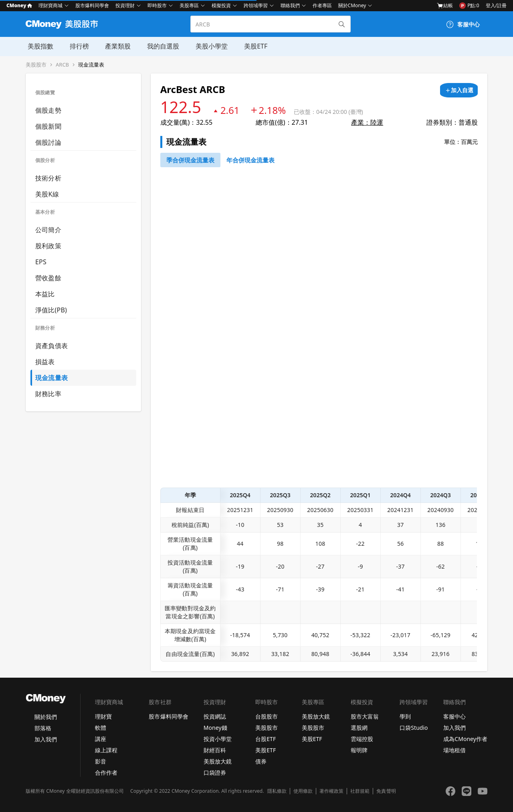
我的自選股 (160, 46)
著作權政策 (331, 791)
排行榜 (77, 46)
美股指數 (38, 46)
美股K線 (47, 194)
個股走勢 (48, 110)
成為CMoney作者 (465, 739)
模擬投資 (221, 5)
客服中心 (454, 716)
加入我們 (46, 739)
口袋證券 (215, 773)
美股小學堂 (208, 46)
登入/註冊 (496, 5)
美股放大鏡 (218, 761)
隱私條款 (277, 791)
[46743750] (250, 160)
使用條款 (303, 791)
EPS (41, 262)
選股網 (359, 728)
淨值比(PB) (51, 310)
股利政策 (48, 246)
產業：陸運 (367, 122)
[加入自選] (459, 90)
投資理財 (125, 5)
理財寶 (103, 716)
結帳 (445, 6)
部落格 (43, 728)
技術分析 (48, 178)
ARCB (62, 65)
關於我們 (46, 717)
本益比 (45, 294)
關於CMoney (352, 5)
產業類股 (115, 46)
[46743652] (190, 160)
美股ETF (252, 46)
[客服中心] (463, 24)
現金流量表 (91, 65)
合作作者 (106, 773)
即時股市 (157, 5)
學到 (405, 716)
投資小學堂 (218, 739)
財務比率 (48, 394)
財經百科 (215, 750)
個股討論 (48, 142)
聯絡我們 (290, 5)
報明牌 (359, 750)
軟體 (101, 728)
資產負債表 (52, 346)
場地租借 (454, 750)
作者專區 (322, 5)
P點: (469, 6)
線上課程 (106, 750)
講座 (101, 739)
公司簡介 (48, 230)
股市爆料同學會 (92, 5)
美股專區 (189, 5)
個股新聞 (48, 126)
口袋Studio (414, 728)
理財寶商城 (50, 5)
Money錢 (215, 728)
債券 (261, 761)
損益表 (45, 362)
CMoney (19, 5)
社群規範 (360, 791)
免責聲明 (386, 791)
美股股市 (36, 65)
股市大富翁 (365, 716)
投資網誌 (215, 716)
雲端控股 (362, 739)
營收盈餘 (48, 278)
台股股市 (267, 716)
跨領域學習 (256, 5)
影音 (101, 761)
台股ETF (266, 739)
